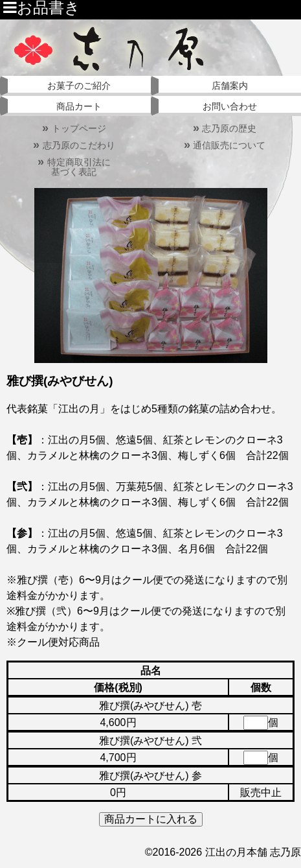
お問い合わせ (230, 106)
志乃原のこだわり (74, 145)
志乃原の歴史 (225, 128)
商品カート (79, 106)
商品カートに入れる (151, 819)
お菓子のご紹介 (79, 86)
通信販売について (225, 145)
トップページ (74, 128)
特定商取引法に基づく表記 (74, 167)
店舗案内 (230, 86)
